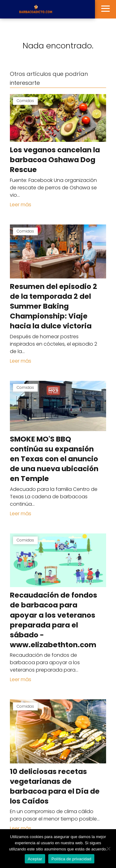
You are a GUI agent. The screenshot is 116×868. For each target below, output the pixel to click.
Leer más (21, 205)
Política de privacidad (71, 859)
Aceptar (35, 859)
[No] (108, 849)
